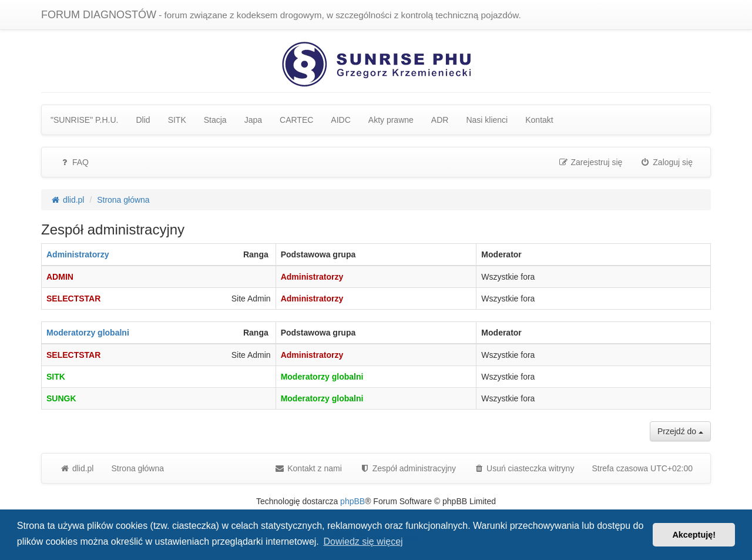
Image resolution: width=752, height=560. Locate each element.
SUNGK (61, 398)
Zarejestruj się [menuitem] (590, 162)
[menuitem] (408, 468)
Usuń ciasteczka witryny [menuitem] (524, 468)
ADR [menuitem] (440, 120)
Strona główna (137, 468)
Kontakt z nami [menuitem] (308, 468)
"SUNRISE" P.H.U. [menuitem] (85, 120)
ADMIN (60, 277)
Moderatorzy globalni (88, 333)
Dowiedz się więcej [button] (363, 541)
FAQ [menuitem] (74, 162)
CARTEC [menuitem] (296, 120)
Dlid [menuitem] (143, 120)
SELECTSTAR (73, 299)
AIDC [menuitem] (340, 120)
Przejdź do (680, 431)
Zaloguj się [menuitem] (666, 162)
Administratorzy (78, 254)
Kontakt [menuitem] (539, 120)
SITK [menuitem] (177, 120)
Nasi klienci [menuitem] (487, 120)
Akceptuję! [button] (694, 535)
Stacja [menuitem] (215, 120)
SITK (56, 377)
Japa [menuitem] (253, 120)
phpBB (352, 501)
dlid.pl (76, 468)
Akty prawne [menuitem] (391, 120)
